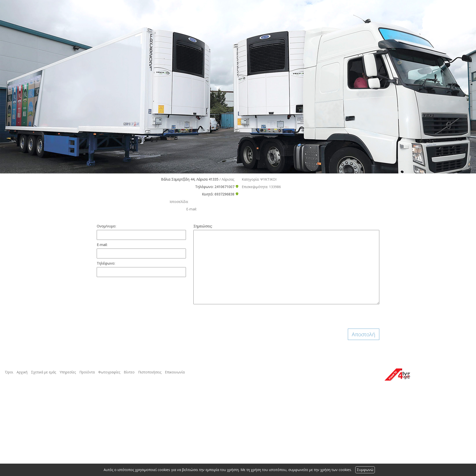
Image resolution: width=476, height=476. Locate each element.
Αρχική (22, 372)
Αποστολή (364, 334)
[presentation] (231, 316)
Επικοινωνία (175, 372)
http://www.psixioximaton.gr (212, 202)
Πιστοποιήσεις (150, 372)
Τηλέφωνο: (106, 263)
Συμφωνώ (365, 470)
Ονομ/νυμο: (106, 226)
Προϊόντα (87, 372)
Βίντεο (129, 372)
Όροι (9, 372)
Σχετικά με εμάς (44, 372)
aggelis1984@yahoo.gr (216, 209)
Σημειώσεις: (203, 226)
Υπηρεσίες (68, 372)
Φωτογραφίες (109, 372)
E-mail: (102, 245)
